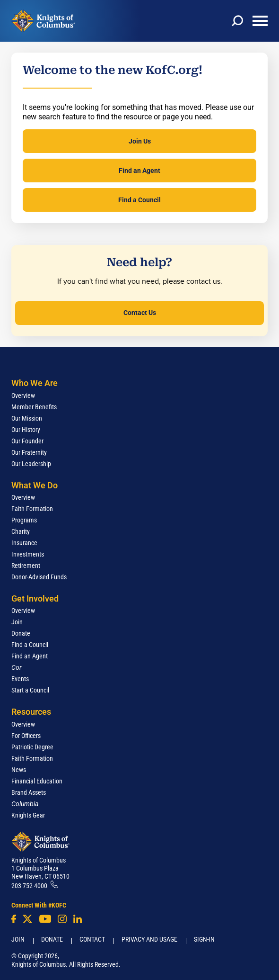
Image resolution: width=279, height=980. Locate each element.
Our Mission (27, 418)
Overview (23, 396)
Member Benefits (34, 407)
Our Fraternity (29, 452)
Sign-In (204, 939)
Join (17, 622)
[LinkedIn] (78, 919)
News (19, 770)
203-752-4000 (29, 886)
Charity (21, 531)
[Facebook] (14, 919)
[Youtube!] (45, 919)
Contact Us (140, 313)
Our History (26, 430)
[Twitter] (27, 919)
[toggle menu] (260, 21)
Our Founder (27, 441)
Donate (21, 633)
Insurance (24, 543)
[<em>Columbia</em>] (29, 804)
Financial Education (37, 781)
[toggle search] (237, 21)
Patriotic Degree (32, 747)
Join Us (140, 141)
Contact (92, 939)
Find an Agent (139, 171)
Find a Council (139, 200)
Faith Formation (32, 509)
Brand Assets (29, 792)
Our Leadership (31, 464)
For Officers (26, 736)
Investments (28, 554)
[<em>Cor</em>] (17, 667)
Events (20, 679)
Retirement (26, 566)
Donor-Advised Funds (39, 577)
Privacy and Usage (149, 939)
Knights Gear (28, 815)
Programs (24, 520)
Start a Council (30, 690)
